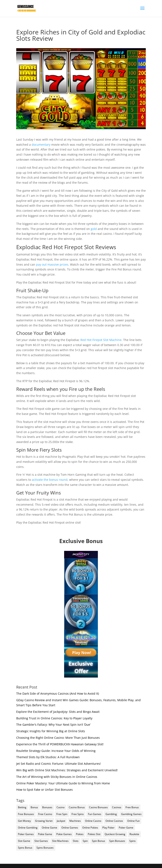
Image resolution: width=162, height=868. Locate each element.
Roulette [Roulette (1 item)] (134, 834)
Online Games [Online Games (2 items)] (70, 828)
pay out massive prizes (52, 264)
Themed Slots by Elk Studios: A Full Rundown (48, 757)
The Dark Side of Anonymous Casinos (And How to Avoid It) (58, 693)
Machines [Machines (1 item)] (75, 821)
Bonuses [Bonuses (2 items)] (47, 807)
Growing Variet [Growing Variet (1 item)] (44, 821)
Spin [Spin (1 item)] (85, 841)
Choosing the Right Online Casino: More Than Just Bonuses (58, 738)
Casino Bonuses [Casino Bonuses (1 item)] (98, 807)
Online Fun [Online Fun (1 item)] (133, 821)
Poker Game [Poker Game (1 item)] (126, 828)
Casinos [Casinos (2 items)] (117, 807)
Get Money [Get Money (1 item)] (24, 821)
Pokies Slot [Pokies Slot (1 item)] (94, 834)
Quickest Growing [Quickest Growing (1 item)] (115, 834)
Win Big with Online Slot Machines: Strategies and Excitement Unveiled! (67, 770)
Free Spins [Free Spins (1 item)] (78, 814)
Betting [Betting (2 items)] (22, 807)
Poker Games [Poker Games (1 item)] (26, 834)
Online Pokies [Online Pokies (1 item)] (90, 828)
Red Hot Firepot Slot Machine (101, 340)
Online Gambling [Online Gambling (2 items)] (28, 828)
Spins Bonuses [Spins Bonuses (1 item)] (45, 848)
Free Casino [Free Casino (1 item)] (45, 814)
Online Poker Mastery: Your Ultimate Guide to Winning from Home (63, 783)
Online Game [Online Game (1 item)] (49, 828)
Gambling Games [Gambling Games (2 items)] (131, 814)
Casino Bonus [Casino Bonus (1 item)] (77, 807)
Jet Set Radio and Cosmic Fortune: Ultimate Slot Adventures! (59, 764)
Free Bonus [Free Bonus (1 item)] (132, 807)
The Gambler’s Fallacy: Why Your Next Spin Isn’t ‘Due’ (53, 725)
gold (94, 229)
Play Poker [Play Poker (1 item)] (108, 828)
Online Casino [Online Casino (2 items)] (93, 821)
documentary (41, 145)
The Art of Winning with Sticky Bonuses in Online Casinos (57, 777)
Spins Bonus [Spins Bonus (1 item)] (25, 848)
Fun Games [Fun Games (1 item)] (95, 814)
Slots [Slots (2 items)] (76, 841)
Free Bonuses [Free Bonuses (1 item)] (26, 814)
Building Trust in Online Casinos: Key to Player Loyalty (54, 718)
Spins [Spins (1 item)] (132, 841)
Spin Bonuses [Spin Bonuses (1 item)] (117, 841)
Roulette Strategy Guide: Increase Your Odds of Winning (56, 751)
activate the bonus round (50, 480)
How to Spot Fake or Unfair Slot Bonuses (45, 790)
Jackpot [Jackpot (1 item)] (61, 821)
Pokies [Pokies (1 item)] (80, 834)
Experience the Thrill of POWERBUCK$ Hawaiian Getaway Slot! (60, 744)
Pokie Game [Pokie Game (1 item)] (45, 834)
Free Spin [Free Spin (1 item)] (62, 814)
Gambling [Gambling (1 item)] (111, 814)
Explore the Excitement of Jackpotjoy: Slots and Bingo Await (58, 712)
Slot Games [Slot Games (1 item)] (41, 841)
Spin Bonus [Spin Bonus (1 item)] (99, 841)
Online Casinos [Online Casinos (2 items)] (114, 821)
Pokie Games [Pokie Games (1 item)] (64, 834)
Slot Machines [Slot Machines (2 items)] (60, 841)
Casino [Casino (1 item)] (61, 807)
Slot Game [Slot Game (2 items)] (24, 841)
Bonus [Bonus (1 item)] (34, 807)
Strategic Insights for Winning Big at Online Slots (51, 731)
